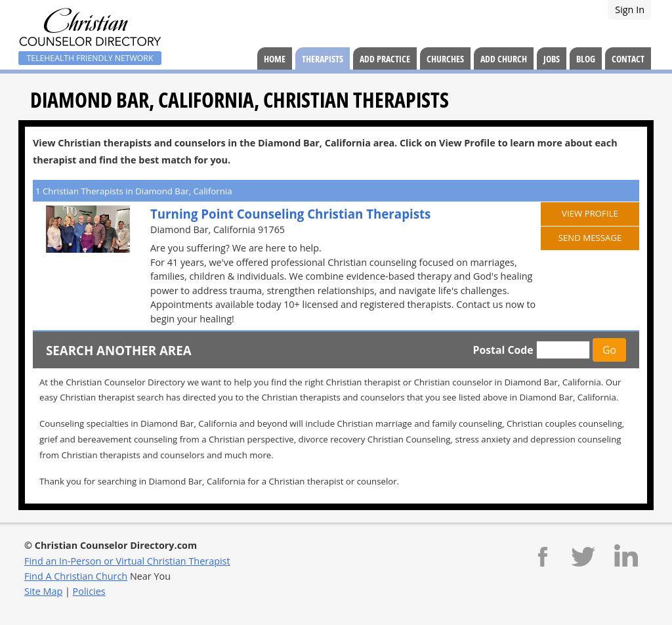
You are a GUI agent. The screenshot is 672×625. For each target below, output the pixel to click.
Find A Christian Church (76, 576)
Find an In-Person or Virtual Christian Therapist (127, 561)
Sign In (630, 10)
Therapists (323, 59)
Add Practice (385, 59)
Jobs (552, 59)
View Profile (590, 213)
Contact (628, 59)
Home (275, 59)
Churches (445, 59)
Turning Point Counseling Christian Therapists (290, 214)
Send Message (590, 238)
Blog (586, 59)
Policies (89, 591)
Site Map (43, 591)
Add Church (504, 59)
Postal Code (503, 350)
